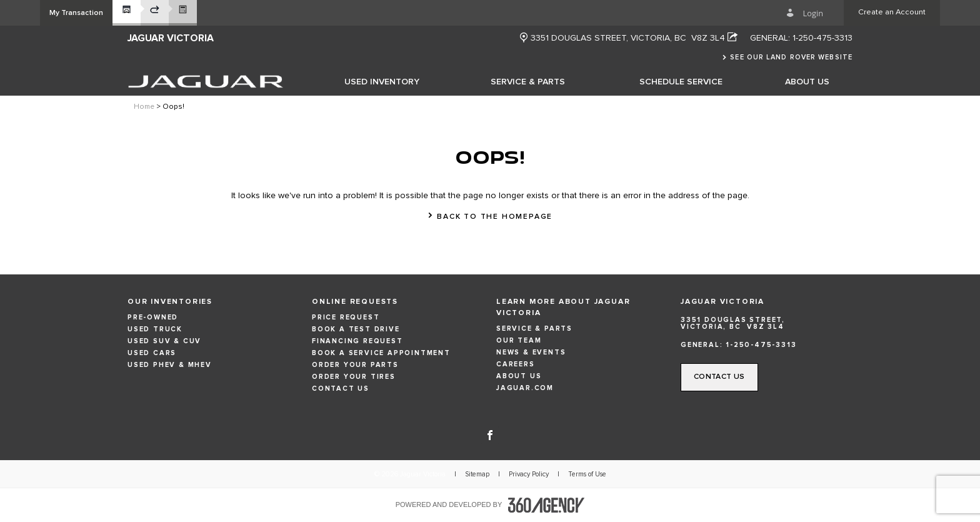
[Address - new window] (634, 38)
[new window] (524, 38)
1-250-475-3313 (822, 38)
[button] (76, 13)
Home (144, 107)
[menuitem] (382, 81)
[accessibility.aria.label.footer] (546, 505)
